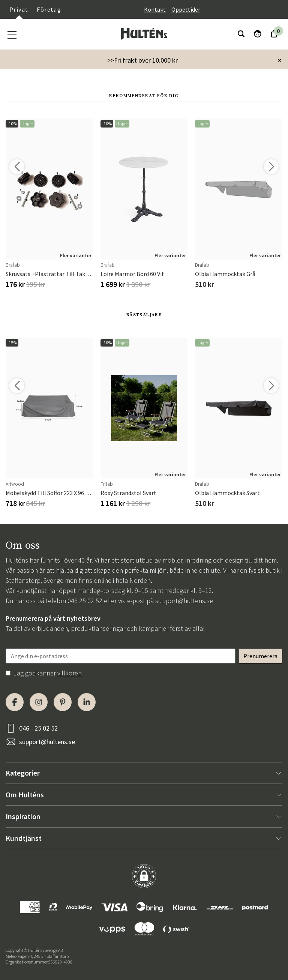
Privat (19, 9)
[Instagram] (39, 702)
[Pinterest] (63, 702)
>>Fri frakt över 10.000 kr (142, 60)
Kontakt (155, 9)
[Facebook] (15, 702)
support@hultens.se (184, 601)
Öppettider (186, 9)
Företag (49, 9)
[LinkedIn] (87, 702)
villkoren (70, 673)
